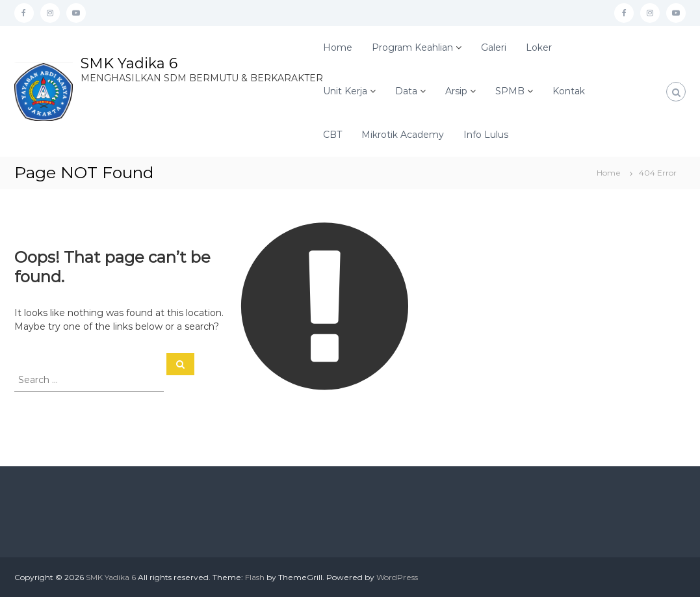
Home (338, 47)
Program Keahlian (412, 47)
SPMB (510, 91)
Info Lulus (486, 135)
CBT (332, 135)
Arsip (456, 91)
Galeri (494, 47)
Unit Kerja (345, 91)
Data (406, 91)
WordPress (397, 577)
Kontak (569, 91)
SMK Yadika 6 (129, 63)
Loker (539, 47)
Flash (255, 577)
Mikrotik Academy (403, 135)
